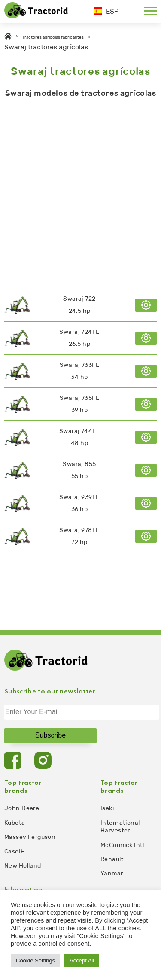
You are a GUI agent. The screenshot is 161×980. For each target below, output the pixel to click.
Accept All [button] (82, 960)
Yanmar (112, 873)
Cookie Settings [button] (35, 960)
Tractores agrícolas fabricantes (53, 37)
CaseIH (15, 851)
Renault (112, 859)
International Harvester (120, 827)
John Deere (22, 808)
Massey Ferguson (30, 837)
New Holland (23, 866)
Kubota (15, 823)
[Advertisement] (80, 191)
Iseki (107, 808)
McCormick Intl (122, 845)
